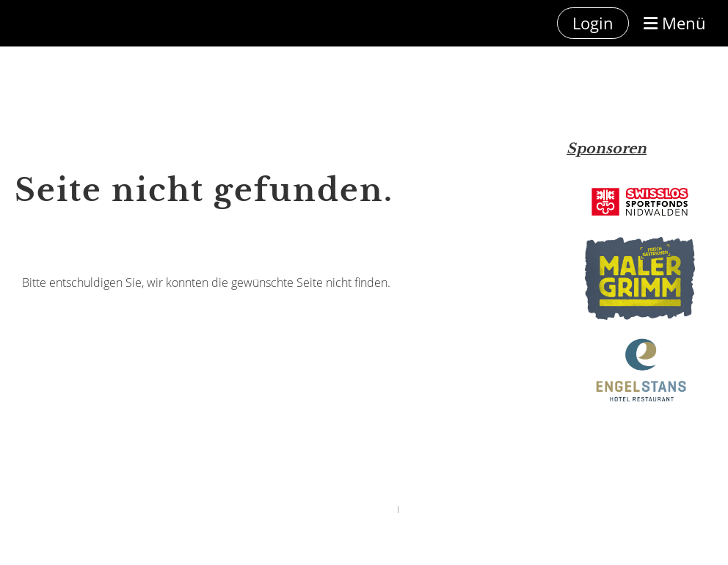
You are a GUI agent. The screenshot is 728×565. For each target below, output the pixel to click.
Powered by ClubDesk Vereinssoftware (335, 509)
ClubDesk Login (427, 509)
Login (593, 23)
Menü (675, 23)
